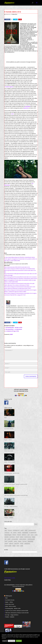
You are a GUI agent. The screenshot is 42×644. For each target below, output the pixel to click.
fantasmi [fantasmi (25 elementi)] (14, 535)
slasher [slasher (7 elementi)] (15, 541)
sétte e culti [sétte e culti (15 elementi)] (17, 544)
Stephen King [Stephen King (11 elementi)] (30, 541)
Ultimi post (9, 596)
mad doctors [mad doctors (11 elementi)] (12, 537)
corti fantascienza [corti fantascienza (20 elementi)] (32, 531)
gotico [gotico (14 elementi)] (32, 535)
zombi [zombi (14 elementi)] (22, 546)
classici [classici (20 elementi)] (22, 531)
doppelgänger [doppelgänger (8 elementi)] (25, 533)
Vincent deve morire (9, 451)
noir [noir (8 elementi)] (6, 539)
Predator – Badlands (9, 518)
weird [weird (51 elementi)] (18, 546)
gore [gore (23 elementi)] (29, 535)
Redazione (8, 14)
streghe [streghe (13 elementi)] (6, 544)
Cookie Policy (7, 580)
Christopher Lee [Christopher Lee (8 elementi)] (16, 531)
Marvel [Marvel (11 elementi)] (17, 537)
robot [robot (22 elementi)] (6, 541)
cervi (12, 114)
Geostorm (26, 108)
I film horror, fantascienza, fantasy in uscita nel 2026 (16, 495)
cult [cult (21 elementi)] (11, 533)
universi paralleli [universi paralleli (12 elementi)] (8, 546)
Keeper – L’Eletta (9, 602)
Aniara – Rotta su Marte (10, 462)
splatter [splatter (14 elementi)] (20, 541)
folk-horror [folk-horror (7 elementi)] (24, 535)
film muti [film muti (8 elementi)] (19, 535)
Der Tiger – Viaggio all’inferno (11, 507)
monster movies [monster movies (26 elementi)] (28, 537)
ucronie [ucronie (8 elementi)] (22, 544)
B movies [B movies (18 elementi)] (10, 531)
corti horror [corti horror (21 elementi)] (7, 533)
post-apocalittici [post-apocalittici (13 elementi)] (15, 539)
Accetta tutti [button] (19, 641)
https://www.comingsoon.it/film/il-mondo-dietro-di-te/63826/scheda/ (20, 269)
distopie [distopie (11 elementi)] (19, 533)
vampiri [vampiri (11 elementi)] (14, 546)
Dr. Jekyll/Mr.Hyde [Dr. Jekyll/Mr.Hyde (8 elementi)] (33, 533)
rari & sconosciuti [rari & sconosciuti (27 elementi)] (31, 539)
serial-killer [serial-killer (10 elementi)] (10, 541)
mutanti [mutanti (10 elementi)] (34, 537)
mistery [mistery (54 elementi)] (22, 537)
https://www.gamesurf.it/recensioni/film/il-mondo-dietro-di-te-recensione (20, 277)
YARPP (11, 334)
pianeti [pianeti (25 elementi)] (9, 539)
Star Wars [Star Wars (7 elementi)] (25, 541)
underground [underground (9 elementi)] (27, 544)
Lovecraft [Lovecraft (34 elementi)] (7, 537)
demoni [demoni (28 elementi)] (15, 533)
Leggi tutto (5, 641)
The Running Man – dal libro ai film (14, 328)
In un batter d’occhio (9, 429)
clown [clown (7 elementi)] (26, 531)
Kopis (5, 418)
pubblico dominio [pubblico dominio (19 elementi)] (23, 539)
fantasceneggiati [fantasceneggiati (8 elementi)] (8, 535)
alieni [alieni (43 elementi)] (6, 531)
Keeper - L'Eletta (8, 440)
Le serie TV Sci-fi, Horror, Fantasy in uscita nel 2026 (16, 484)
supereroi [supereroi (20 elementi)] (11, 544)
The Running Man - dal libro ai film (12, 473)
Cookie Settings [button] (12, 641)
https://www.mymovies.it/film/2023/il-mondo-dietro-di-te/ (17, 267)
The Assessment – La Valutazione (14, 329)
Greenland (28, 106)
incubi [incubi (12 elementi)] (36, 535)
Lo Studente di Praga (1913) (12, 331)
